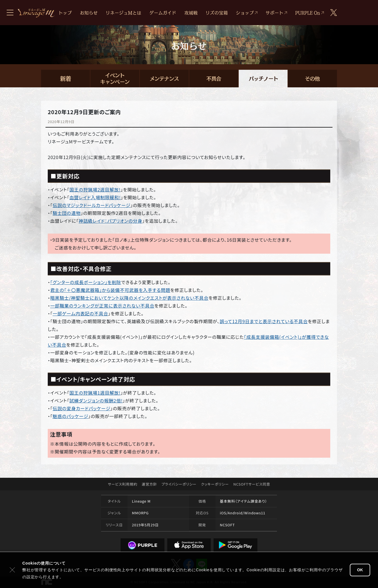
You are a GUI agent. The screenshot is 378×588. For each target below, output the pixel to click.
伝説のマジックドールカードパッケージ (92, 205)
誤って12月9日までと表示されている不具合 (264, 321)
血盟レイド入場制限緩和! (95, 197)
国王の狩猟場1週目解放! (95, 393)
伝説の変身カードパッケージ (82, 408)
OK (360, 570)
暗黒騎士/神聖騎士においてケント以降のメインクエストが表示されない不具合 (129, 298)
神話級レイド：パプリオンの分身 (111, 221)
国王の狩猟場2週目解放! (95, 189)
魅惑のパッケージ (71, 416)
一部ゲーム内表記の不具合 (81, 313)
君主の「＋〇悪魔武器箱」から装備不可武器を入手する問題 (110, 290)
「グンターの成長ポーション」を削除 (86, 282)
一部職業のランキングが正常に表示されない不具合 (102, 306)
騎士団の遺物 (67, 213)
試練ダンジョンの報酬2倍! (96, 400)
